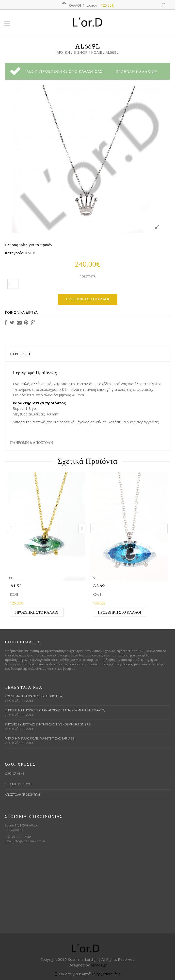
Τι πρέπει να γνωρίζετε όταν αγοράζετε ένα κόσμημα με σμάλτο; (55, 710)
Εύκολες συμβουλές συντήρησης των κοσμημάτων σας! (48, 724)
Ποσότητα (88, 276)
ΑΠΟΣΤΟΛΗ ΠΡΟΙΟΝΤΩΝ (22, 795)
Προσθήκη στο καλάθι (87, 299)
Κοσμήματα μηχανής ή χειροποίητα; (34, 696)
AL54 (16, 586)
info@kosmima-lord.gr (30, 841)
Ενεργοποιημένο (106, 974)
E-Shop (81, 52)
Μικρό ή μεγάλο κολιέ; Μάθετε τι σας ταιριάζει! (40, 738)
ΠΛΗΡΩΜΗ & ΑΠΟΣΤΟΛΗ (32, 443)
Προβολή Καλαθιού (137, 72)
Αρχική (63, 52)
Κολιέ (97, 52)
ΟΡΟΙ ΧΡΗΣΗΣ (15, 774)
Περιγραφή (20, 354)
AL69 (99, 586)
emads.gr (99, 965)
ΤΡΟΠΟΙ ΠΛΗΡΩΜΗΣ (19, 784)
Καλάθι (91, 5)
